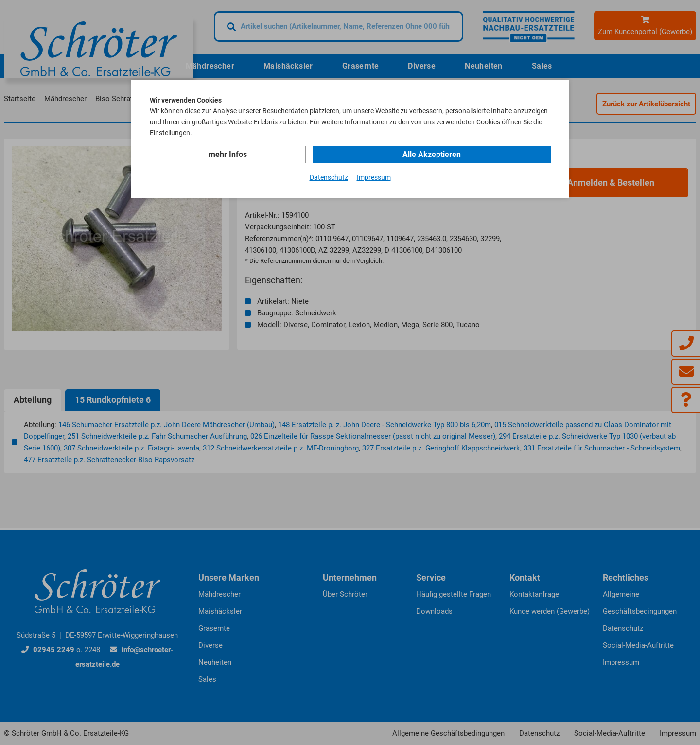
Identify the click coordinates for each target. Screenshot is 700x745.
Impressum (374, 177)
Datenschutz (329, 177)
